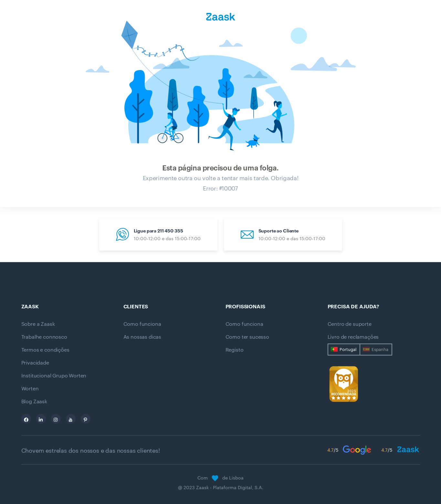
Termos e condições (45, 350)
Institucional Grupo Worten (54, 375)
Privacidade (35, 363)
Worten (30, 388)
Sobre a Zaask (38, 324)
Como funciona (142, 324)
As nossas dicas (142, 337)
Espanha (380, 349)
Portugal (348, 349)
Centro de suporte (350, 324)
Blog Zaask (34, 401)
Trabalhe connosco (44, 337)
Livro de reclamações (353, 337)
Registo (235, 350)
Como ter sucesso (247, 337)
